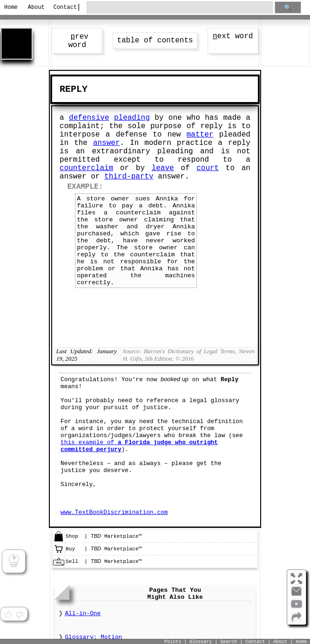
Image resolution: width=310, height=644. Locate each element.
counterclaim (86, 168)
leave (163, 168)
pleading (132, 118)
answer (107, 143)
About (36, 7)
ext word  (233, 36)
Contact (62, 7)
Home (11, 7)
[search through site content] (180, 8)
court (208, 168)
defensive (89, 118)
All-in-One (83, 613)
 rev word (77, 41)
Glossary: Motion (93, 637)
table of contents (155, 41)
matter (200, 135)
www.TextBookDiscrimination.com (114, 512)
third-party (129, 177)
